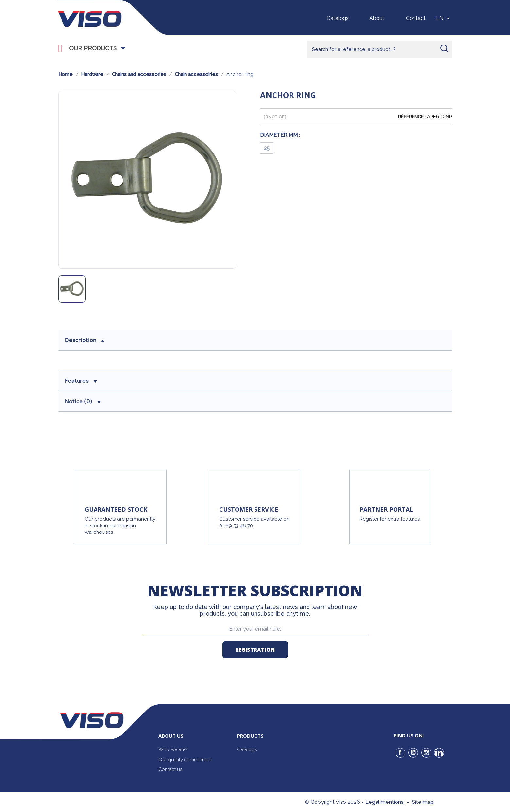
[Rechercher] (379, 49)
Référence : (412, 117)
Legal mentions (385, 802)
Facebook (400, 753)
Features (81, 381)
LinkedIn (439, 753)
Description (85, 340)
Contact (416, 18)
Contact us (170, 769)
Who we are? (173, 749)
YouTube (413, 753)
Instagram (426, 753)
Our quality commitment (185, 760)
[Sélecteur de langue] (444, 18)
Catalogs (338, 18)
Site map (423, 802)
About (377, 18)
